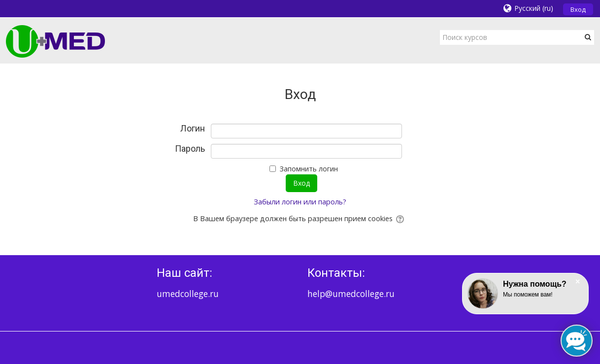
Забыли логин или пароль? (300, 202)
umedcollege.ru (188, 294)
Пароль (190, 149)
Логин (193, 129)
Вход (578, 9)
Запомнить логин (309, 169)
